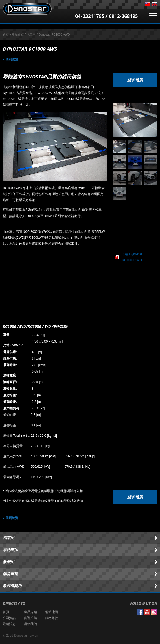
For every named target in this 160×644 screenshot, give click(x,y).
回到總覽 (12, 59)
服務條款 (52, 618)
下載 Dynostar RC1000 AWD (132, 257)
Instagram (154, 612)
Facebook (140, 612)
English (154, 4)
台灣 (147, 4)
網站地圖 (52, 612)
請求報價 (135, 80)
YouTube (147, 612)
